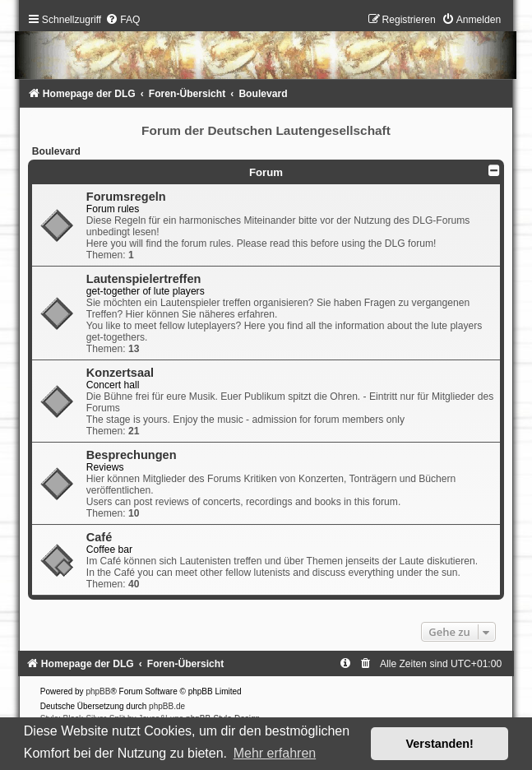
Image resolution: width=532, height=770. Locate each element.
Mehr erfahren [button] (275, 753)
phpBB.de (167, 706)
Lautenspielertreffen (144, 279)
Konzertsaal (120, 373)
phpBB (98, 691)
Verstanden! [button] (440, 744)
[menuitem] (123, 20)
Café (99, 537)
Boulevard (56, 151)
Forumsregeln (126, 197)
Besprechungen (132, 455)
